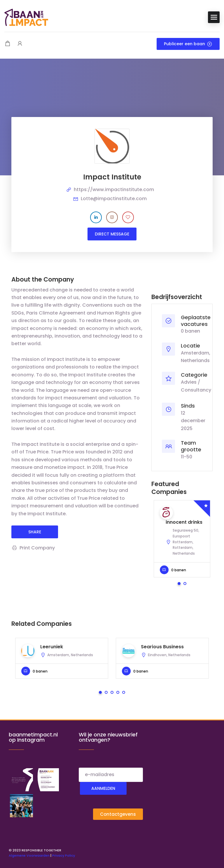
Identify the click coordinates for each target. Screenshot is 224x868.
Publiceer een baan (188, 44)
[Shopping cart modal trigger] (8, 44)
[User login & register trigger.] (20, 44)
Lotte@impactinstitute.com (114, 199)
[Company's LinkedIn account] (96, 217)
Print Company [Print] (33, 548)
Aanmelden (103, 788)
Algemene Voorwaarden (29, 855)
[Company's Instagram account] (112, 217)
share (35, 532)
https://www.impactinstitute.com (114, 190)
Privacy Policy (64, 855)
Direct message (112, 234)
